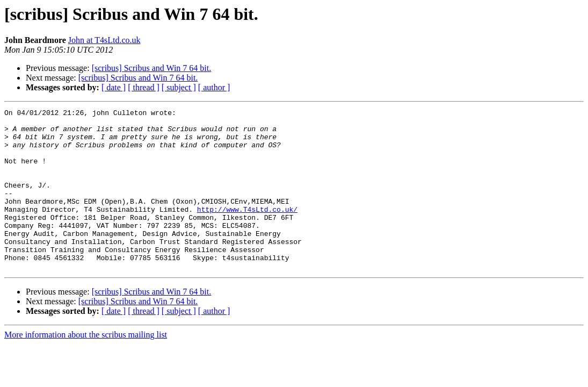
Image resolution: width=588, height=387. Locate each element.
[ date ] (114, 87)
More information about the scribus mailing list (86, 367)
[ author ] (214, 87)
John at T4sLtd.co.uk (104, 40)
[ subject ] (179, 87)
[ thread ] (144, 87)
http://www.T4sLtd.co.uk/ (247, 230)
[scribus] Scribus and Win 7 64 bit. (152, 68)
